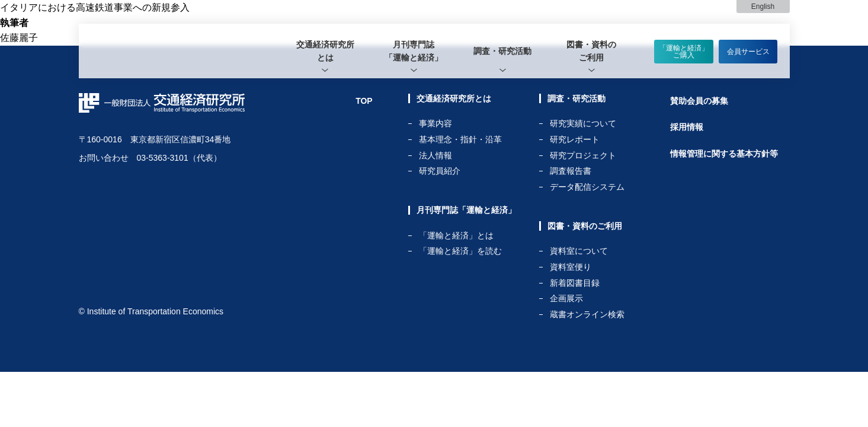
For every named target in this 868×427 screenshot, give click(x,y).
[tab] (325, 51)
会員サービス (748, 52)
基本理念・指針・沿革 (460, 140)
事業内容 (435, 124)
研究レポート (575, 140)
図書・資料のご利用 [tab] (591, 51)
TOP (364, 101)
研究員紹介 (440, 171)
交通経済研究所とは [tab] (325, 51)
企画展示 (566, 299)
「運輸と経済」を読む (460, 251)
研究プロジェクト (583, 156)
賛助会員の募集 (699, 101)
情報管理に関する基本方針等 (724, 154)
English (763, 7)
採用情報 (687, 127)
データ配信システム (587, 187)
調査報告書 (571, 171)
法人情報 (435, 156)
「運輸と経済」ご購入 (684, 52)
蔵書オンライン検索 (587, 314)
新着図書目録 (575, 283)
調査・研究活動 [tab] (502, 51)
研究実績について (583, 124)
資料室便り (571, 267)
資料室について (579, 251)
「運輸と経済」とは (456, 236)
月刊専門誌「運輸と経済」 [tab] (414, 51)
